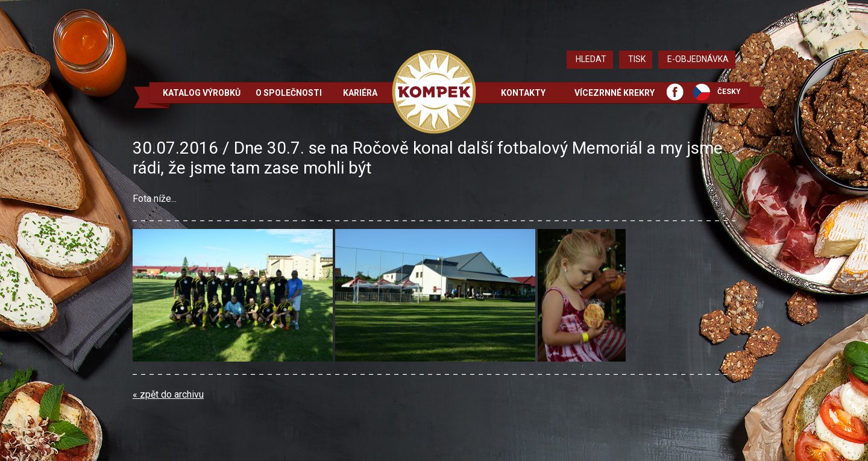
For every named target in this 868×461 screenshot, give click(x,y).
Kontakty (523, 93)
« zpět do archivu (168, 394)
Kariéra (360, 93)
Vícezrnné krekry (615, 93)
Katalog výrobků (202, 93)
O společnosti (289, 93)
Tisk (637, 59)
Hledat (591, 59)
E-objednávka (698, 59)
